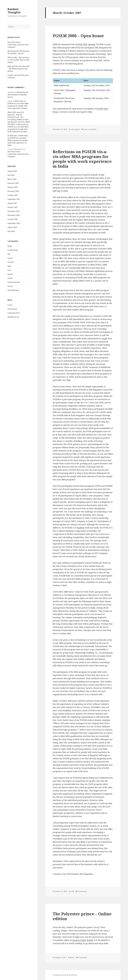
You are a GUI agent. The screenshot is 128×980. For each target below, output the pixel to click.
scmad (10, 278)
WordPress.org (13, 317)
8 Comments (82, 958)
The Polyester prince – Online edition (82, 916)
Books (10, 246)
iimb (9, 266)
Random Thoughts (14, 11)
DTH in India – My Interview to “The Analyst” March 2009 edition (18, 60)
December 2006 (14, 211)
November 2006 (14, 215)
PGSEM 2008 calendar (85, 44)
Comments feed (14, 313)
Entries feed (12, 309)
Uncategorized (13, 290)
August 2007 (12, 203)
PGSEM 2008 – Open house (78, 36)
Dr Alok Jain (12, 136)
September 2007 (14, 199)
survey (10, 286)
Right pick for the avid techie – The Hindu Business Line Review (19, 69)
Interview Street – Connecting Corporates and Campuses (18, 45)
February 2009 (13, 183)
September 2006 (14, 223)
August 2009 (12, 171)
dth (9, 254)
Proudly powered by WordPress (65, 975)
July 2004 (11, 231)
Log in (10, 305)
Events (10, 258)
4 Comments (82, 891)
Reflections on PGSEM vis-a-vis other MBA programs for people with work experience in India (18, 140)
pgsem (10, 274)
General (11, 262)
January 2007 (13, 207)
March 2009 (12, 179)
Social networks (14, 282)
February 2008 (13, 191)
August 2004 (12, 227)
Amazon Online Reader (83, 940)
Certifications (13, 250)
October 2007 (13, 195)
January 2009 (13, 187)
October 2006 (13, 219)
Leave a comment (90, 129)
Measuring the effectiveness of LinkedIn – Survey (18, 95)
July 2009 (11, 175)
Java (9, 270)
